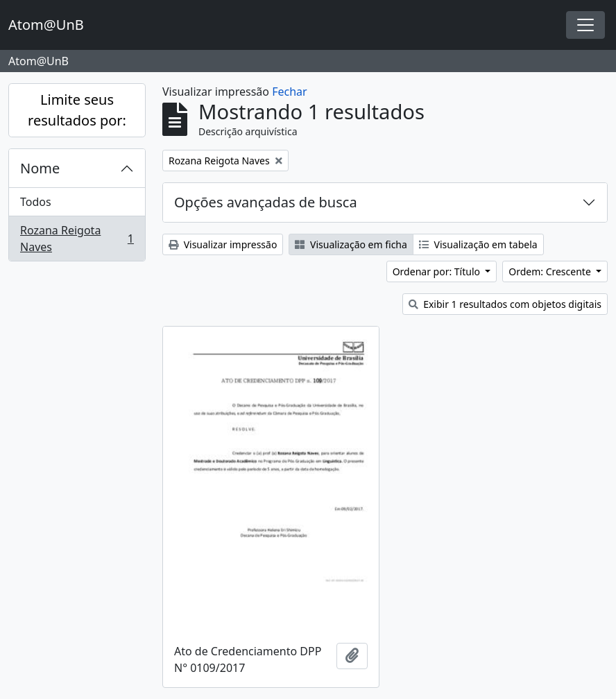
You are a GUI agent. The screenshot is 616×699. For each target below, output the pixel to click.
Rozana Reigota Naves (77, 239)
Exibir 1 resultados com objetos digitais (505, 304)
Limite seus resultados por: (77, 110)
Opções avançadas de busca (266, 202)
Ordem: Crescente (551, 271)
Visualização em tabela (478, 244)
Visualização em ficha (351, 244)
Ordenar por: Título (438, 271)
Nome (40, 168)
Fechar (289, 92)
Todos (36, 202)
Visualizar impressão (223, 244)
